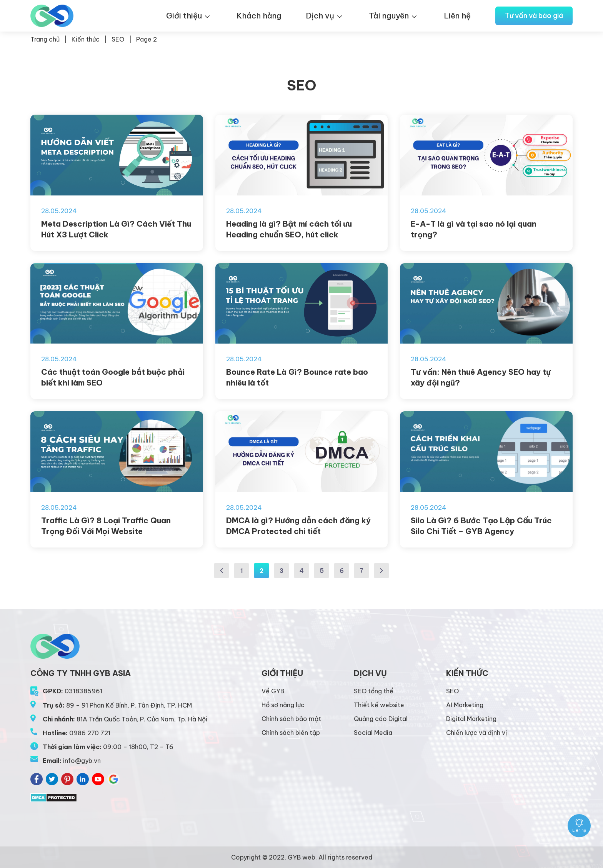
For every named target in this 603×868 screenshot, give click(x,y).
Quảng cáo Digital (381, 719)
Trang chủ (45, 39)
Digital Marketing (471, 719)
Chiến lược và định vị (476, 733)
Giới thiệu (184, 16)
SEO (118, 39)
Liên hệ (457, 16)
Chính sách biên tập (291, 733)
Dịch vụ (320, 16)
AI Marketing (465, 705)
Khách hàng (259, 16)
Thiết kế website (379, 705)
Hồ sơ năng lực (283, 705)
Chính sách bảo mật (291, 719)
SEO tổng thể (374, 691)
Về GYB (273, 691)
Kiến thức (86, 39)
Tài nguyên (389, 16)
